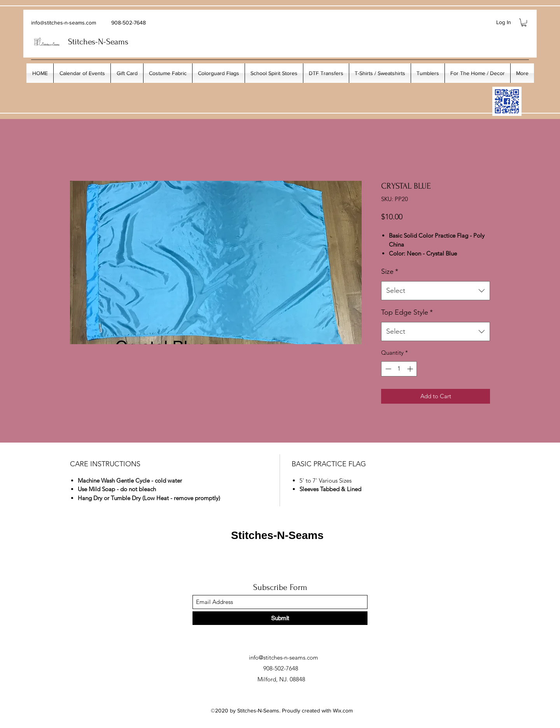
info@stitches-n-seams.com (64, 23)
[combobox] (436, 291)
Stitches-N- (87, 42)
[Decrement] (388, 369)
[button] (524, 23)
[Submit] (280, 618)
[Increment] (411, 369)
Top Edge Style (407, 312)
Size (390, 271)
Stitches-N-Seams (277, 535)
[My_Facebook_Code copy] (507, 101)
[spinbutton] (399, 369)
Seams (117, 42)
